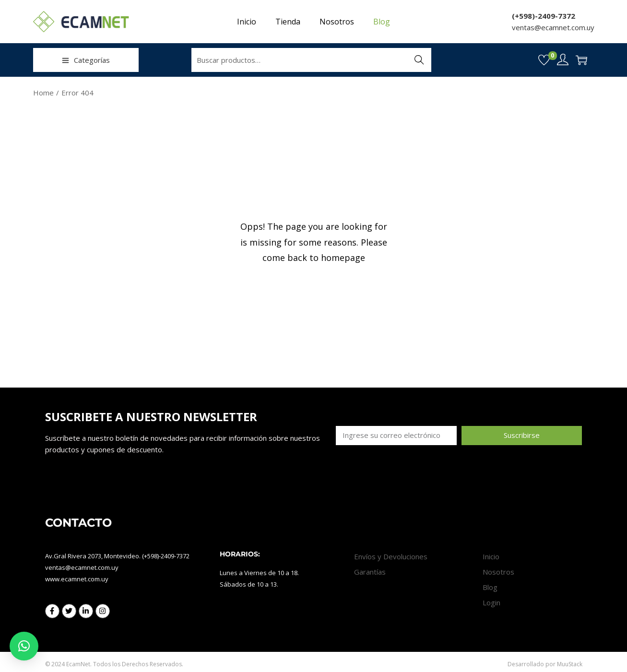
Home (43, 93)
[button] (24, 646)
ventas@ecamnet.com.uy (553, 27)
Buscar (419, 60)
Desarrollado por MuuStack (545, 664)
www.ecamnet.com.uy (77, 579)
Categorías (86, 60)
